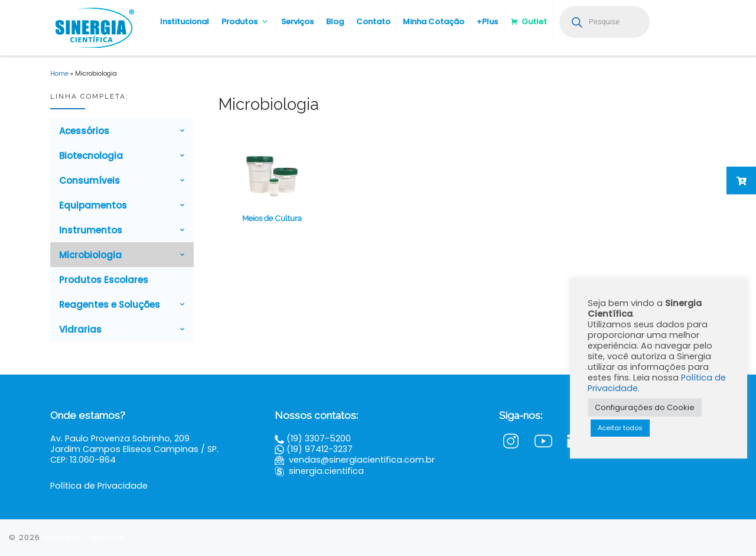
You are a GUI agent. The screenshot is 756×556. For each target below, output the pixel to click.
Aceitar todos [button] (620, 428)
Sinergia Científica (84, 537)
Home (59, 74)
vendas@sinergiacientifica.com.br (362, 460)
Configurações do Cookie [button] (645, 407)
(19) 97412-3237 (320, 449)
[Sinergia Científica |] (93, 26)
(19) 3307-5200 (319, 438)
